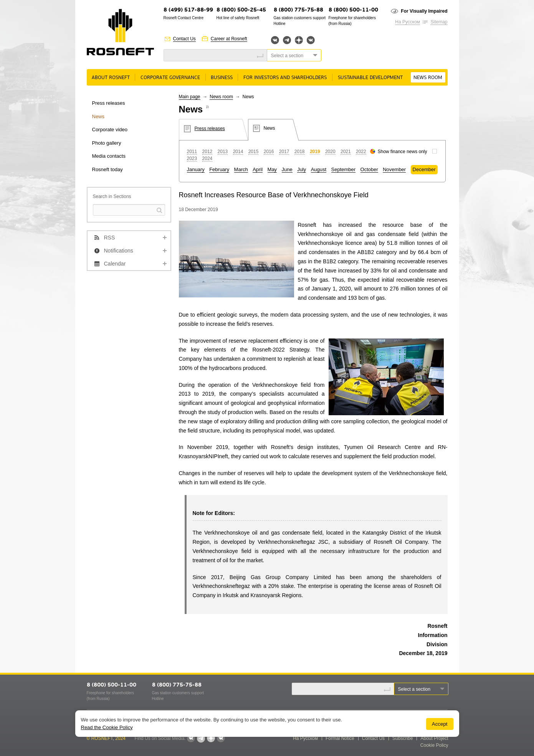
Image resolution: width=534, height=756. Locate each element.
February (219, 169)
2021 (346, 152)
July (302, 169)
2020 (330, 152)
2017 (284, 152)
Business (222, 78)
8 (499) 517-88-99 (188, 10)
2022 (361, 152)
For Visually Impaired (424, 11)
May (272, 169)
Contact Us (184, 39)
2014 (238, 152)
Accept (440, 724)
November (394, 169)
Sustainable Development (370, 78)
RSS (110, 238)
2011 (192, 152)
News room (428, 78)
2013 (223, 152)
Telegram (287, 40)
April (258, 169)
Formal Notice (340, 738)
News (98, 116)
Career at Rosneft (229, 39)
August (319, 169)
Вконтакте (275, 40)
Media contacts (109, 156)
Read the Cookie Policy (107, 727)
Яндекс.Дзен (299, 40)
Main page (190, 97)
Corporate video (110, 130)
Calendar (115, 264)
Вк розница (311, 40)
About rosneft (111, 78)
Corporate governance (170, 78)
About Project (434, 738)
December (424, 169)
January (196, 169)
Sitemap (439, 22)
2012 (207, 152)
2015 (254, 152)
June (287, 169)
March (241, 169)
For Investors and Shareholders (285, 78)
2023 (192, 158)
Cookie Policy (434, 745)
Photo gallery (107, 143)
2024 (207, 158)
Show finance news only (403, 152)
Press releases (109, 103)
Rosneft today (107, 169)
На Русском (408, 22)
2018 (300, 152)
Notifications (119, 251)
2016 (269, 152)
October (369, 169)
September (344, 169)
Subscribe (403, 738)
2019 (315, 152)
